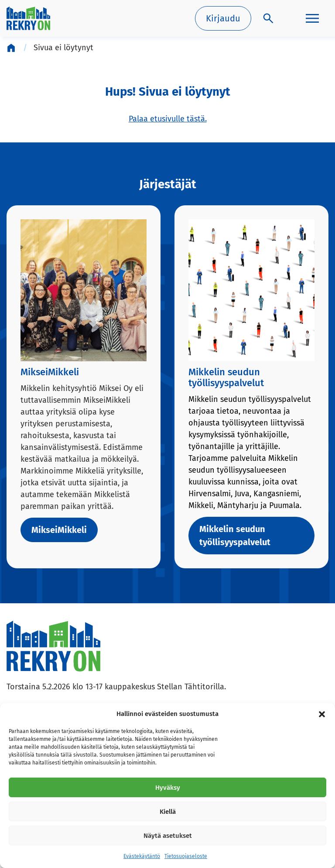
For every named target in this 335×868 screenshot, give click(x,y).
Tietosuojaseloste (186, 856)
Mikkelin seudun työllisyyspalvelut (235, 536)
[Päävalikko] (312, 18)
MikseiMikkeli (59, 530)
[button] (322, 714)
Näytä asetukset (168, 836)
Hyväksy (168, 788)
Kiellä (168, 812)
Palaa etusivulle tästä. (168, 119)
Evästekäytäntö (142, 856)
